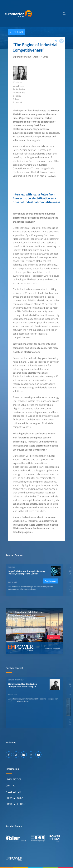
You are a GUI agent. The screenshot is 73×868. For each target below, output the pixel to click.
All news (15, 32)
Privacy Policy (15, 798)
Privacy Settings (16, 804)
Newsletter (13, 792)
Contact (11, 785)
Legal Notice (13, 779)
